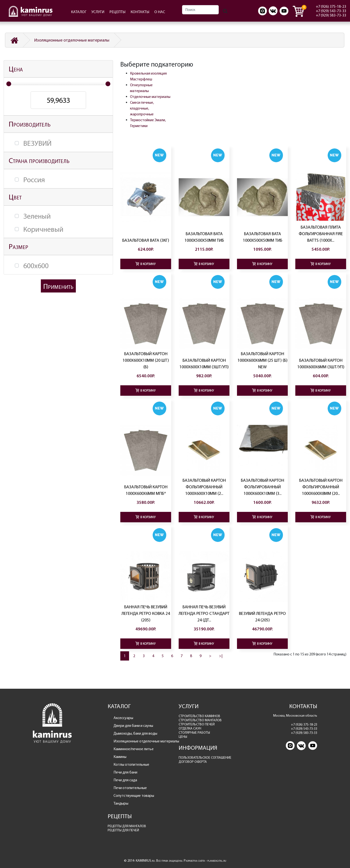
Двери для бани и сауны (133, 726)
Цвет (15, 197)
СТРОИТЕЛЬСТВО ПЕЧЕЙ (197, 724)
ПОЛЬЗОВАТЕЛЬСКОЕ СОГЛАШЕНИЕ (205, 758)
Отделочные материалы (150, 97)
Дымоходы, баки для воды (135, 733)
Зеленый (37, 216)
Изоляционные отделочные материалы (72, 40)
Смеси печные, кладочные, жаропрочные (142, 108)
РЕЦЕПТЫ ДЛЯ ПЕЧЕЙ (123, 830)
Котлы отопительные (131, 764)
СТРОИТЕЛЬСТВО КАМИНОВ (199, 716)
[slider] (9, 84)
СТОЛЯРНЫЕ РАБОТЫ (194, 733)
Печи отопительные (130, 788)
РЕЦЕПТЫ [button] (117, 12)
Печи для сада (125, 780)
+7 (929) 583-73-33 (331, 15)
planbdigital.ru (217, 861)
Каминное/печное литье (134, 749)
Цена (16, 69)
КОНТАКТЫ (140, 12)
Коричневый (43, 229)
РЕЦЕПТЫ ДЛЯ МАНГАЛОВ (127, 826)
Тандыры (121, 803)
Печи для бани (125, 772)
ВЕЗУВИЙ (37, 143)
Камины (120, 757)
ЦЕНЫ (183, 737)
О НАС (160, 12)
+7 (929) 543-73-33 (331, 11)
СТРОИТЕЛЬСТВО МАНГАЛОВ (200, 720)
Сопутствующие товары (134, 795)
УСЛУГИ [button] (98, 12)
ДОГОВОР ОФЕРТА (193, 762)
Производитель (30, 124)
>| (221, 656)
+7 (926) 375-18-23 (331, 6)
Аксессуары (123, 718)
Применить (58, 286)
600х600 (36, 266)
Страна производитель (39, 160)
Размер (18, 246)
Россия (34, 180)
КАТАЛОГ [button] (79, 12)
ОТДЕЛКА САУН (190, 728)
